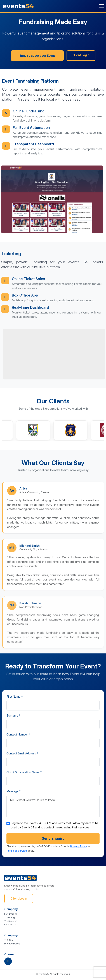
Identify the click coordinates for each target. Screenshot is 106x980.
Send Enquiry (53, 838)
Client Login (81, 55)
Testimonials (11, 921)
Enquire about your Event (37, 56)
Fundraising (11, 914)
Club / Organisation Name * (24, 772)
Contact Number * (18, 734)
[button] (39, 430)
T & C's (9, 940)
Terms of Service (17, 851)
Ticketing (10, 917)
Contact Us (11, 924)
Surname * (13, 715)
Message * (14, 791)
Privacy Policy (79, 846)
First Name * (15, 697)
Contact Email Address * (22, 753)
